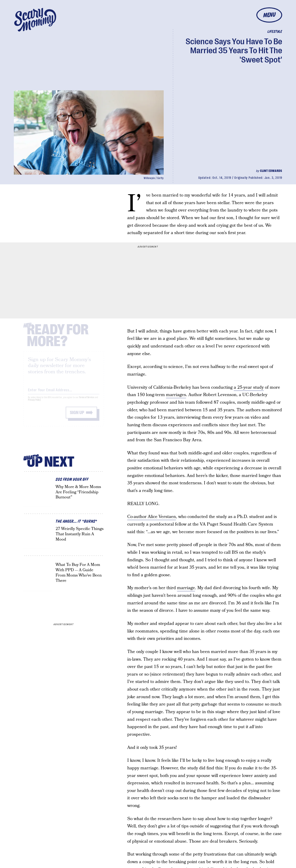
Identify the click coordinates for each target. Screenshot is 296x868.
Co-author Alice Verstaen (152, 517)
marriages (176, 395)
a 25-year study (249, 387)
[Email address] (64, 393)
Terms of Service (86, 401)
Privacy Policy (34, 404)
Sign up (77, 416)
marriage (186, 588)
